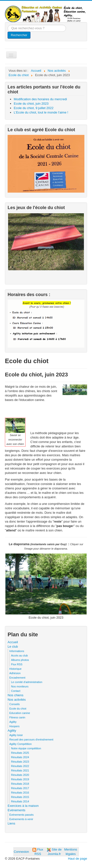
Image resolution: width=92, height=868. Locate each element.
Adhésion (15, 673)
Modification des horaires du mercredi (40, 99)
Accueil (13, 642)
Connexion (21, 852)
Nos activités (17, 700)
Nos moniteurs (20, 686)
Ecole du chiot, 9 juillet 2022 (34, 108)
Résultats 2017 (20, 788)
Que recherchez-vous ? (8, 25)
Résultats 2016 (20, 793)
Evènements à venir (21, 819)
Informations (17, 651)
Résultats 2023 (20, 762)
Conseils (14, 704)
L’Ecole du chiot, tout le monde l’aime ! (41, 112)
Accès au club (19, 655)
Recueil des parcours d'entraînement (31, 740)
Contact (16, 691)
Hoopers (14, 726)
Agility (13, 722)
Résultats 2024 (20, 757)
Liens (11, 823)
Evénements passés (21, 815)
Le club (13, 647)
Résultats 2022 (20, 766)
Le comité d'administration (27, 682)
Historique (15, 669)
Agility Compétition (20, 744)
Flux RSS (17, 664)
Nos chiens (15, 695)
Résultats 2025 (20, 753)
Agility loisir (16, 735)
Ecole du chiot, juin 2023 (31, 104)
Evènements (16, 810)
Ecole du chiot (18, 709)
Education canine (20, 713)
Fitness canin (17, 717)
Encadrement (17, 678)
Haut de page (78, 859)
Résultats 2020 (20, 775)
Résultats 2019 (20, 779)
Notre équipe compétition (26, 748)
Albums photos (20, 660)
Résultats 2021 (20, 770)
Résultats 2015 (20, 797)
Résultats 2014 (20, 801)
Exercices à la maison (23, 806)
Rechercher (19, 35)
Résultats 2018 (20, 784)
